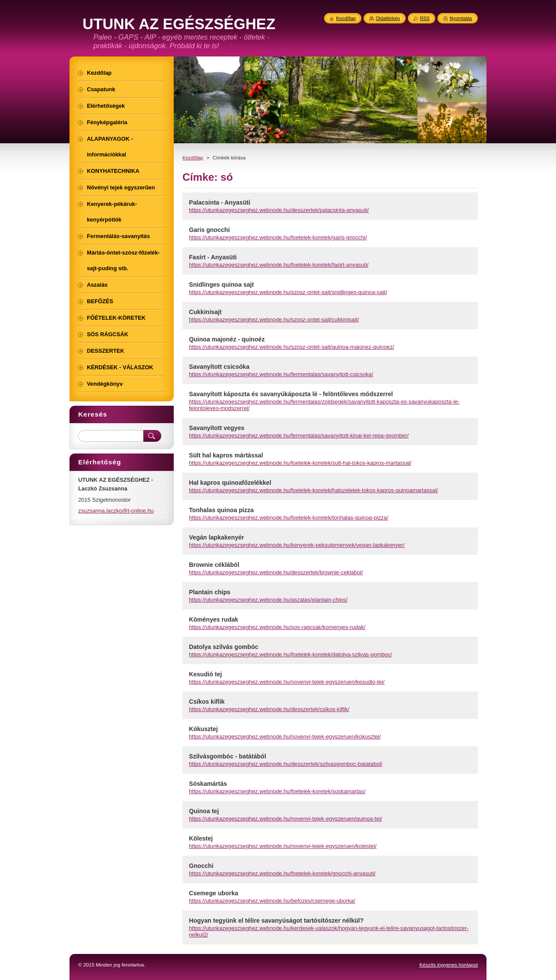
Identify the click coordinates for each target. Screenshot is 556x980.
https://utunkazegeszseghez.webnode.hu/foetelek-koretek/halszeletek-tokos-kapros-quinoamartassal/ (313, 490)
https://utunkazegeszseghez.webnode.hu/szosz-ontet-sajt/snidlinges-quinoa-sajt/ (288, 292)
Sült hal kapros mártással (226, 455)
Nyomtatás (461, 18)
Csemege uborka (213, 893)
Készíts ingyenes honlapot (449, 965)
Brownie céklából (214, 565)
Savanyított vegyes (217, 428)
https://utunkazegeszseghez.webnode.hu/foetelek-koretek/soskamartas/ (277, 791)
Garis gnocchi (209, 230)
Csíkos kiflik (207, 702)
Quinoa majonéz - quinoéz (227, 339)
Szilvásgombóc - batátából (228, 756)
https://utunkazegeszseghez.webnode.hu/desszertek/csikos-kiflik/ (269, 709)
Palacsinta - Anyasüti (220, 202)
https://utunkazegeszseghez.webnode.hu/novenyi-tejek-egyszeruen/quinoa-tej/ (286, 819)
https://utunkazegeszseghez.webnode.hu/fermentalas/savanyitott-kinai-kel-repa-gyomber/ (299, 435)
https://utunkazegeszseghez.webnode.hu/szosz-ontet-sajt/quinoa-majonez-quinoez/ (291, 347)
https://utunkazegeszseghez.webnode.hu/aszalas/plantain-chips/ (268, 600)
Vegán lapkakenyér (217, 537)
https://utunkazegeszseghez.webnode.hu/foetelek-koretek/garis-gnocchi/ (278, 237)
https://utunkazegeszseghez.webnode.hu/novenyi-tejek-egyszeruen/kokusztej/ (285, 737)
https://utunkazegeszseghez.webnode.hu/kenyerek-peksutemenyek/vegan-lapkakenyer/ (297, 545)
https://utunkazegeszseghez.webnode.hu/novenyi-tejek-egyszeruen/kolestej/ (283, 846)
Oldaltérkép (388, 18)
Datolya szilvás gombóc (224, 647)
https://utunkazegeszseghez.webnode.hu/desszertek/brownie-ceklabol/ (276, 572)
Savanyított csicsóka (219, 367)
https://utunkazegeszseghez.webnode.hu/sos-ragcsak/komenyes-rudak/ (277, 627)
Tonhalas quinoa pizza (221, 510)
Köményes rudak (213, 619)
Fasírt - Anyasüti (213, 257)
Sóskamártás (208, 784)
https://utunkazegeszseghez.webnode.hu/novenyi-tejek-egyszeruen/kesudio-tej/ (287, 682)
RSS (425, 18)
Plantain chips (210, 592)
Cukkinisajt (205, 312)
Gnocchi (201, 866)
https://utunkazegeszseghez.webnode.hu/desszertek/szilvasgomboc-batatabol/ (286, 764)
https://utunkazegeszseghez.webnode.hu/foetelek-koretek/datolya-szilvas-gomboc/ (290, 654)
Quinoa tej (204, 811)
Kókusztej (204, 729)
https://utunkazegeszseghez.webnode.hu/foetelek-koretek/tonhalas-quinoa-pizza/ (289, 518)
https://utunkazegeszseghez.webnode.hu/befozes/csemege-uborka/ (272, 901)
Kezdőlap (193, 158)
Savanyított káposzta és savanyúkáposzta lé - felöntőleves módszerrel (291, 394)
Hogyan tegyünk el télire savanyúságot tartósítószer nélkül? (276, 920)
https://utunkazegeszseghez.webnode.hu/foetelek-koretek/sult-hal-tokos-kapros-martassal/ (300, 463)
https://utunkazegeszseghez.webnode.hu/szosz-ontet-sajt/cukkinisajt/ (274, 319)
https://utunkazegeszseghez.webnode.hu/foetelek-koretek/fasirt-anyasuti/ (279, 265)
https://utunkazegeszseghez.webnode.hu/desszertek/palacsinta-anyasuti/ (279, 210)
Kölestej (201, 838)
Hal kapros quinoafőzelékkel (230, 483)
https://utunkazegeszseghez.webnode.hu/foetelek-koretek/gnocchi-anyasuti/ (282, 873)
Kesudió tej (205, 674)
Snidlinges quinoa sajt (221, 285)
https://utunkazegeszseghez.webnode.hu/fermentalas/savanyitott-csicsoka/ (281, 374)
